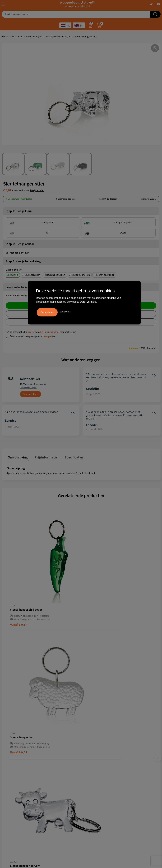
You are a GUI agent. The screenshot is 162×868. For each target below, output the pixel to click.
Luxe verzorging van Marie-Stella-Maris (104, 800)
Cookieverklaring (11, 780)
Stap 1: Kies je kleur (19, 211)
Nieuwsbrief (89, 746)
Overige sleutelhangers (59, 36)
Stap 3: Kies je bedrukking (23, 261)
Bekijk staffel (37, 190)
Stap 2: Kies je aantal (20, 244)
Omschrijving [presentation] (17, 456)
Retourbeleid (90, 750)
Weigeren (65, 311)
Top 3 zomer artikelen (95, 780)
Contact (87, 736)
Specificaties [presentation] (69, 456)
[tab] (17, 457)
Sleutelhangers (35, 36)
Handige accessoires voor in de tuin (102, 775)
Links (85, 741)
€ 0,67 (19, 594)
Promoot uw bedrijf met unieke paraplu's (105, 790)
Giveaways (17, 36)
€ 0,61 (19, 694)
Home (5, 36)
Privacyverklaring (11, 785)
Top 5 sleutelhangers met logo (100, 785)
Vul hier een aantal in (17, 253)
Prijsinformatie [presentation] (43, 456)
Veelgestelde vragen (94, 731)
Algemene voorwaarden (15, 775)
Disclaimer (7, 790)
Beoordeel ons (30, 394)
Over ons (87, 726)
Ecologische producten (95, 795)
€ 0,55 (93, 594)
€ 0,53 (93, 694)
